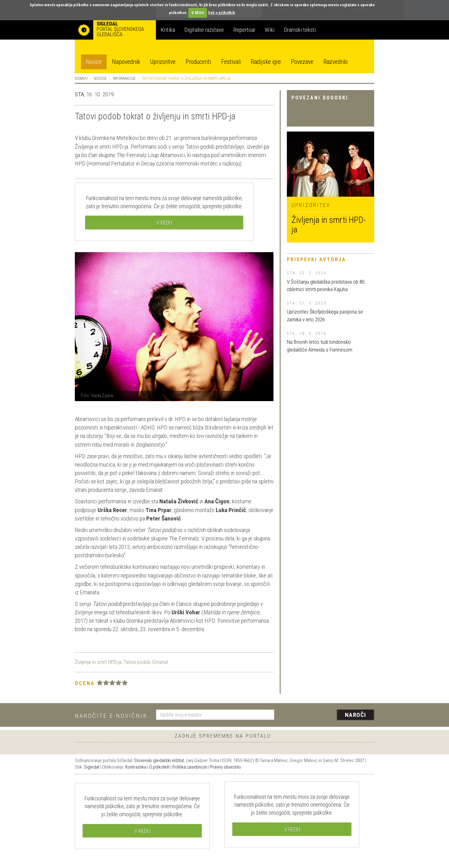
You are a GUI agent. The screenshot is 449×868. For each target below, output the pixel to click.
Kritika (168, 30)
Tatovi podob (137, 662)
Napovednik (126, 62)
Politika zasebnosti (190, 767)
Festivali (231, 62)
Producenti (198, 62)
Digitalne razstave (204, 30)
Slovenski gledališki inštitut (159, 760)
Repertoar (244, 30)
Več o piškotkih (222, 13)
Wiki (270, 30)
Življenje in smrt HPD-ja (98, 662)
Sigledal (92, 767)
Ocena (85, 683)
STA (79, 94)
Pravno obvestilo (226, 767)
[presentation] (328, 715)
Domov (81, 78)
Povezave (302, 62)
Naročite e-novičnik (111, 716)
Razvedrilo (336, 62)
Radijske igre (266, 62)
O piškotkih (159, 767)
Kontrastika (136, 767)
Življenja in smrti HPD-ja (329, 225)
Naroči (356, 715)
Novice (94, 62)
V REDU (198, 13)
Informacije (124, 78)
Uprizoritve (163, 62)
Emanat (160, 662)
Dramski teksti (300, 30)
